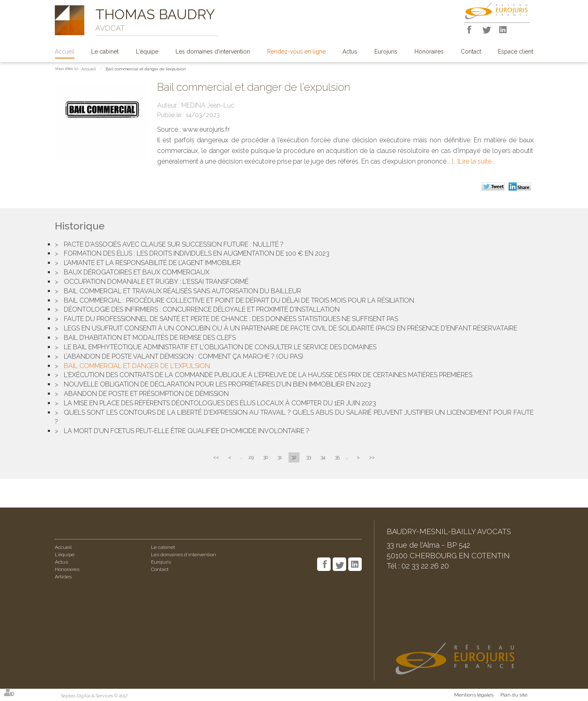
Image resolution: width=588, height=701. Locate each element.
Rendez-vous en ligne (296, 52)
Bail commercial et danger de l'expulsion (146, 69)
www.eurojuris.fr (206, 129)
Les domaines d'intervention (213, 52)
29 (251, 457)
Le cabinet (105, 52)
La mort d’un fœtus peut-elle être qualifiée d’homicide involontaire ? (187, 431)
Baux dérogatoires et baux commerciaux (137, 272)
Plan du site (514, 695)
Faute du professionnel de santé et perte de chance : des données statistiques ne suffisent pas (231, 319)
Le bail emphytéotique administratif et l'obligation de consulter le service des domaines (220, 347)
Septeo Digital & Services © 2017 (94, 696)
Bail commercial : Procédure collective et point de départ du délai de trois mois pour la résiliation (239, 300)
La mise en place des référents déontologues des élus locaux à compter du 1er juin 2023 (220, 403)
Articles (63, 577)
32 (294, 457)
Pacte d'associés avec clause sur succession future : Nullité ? (174, 244)
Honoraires (429, 52)
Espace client (516, 52)
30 (266, 457)
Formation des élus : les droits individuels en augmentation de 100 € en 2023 (197, 253)
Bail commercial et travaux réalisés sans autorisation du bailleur (182, 291)
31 (280, 457)
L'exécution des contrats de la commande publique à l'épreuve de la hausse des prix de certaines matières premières (268, 375)
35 (337, 457)
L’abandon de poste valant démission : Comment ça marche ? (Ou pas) (184, 356)
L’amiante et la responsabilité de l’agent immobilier (152, 263)
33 (309, 457)
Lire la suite (475, 161)
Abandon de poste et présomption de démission (146, 394)
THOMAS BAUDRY (155, 14)
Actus (350, 52)
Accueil (65, 52)
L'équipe (147, 52)
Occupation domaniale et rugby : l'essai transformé (156, 282)
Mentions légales (474, 695)
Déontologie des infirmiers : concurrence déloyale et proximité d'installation (202, 309)
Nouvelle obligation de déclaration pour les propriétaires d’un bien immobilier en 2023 (217, 384)
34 (323, 457)
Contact (471, 52)
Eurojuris (386, 52)
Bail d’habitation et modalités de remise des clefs (150, 338)
